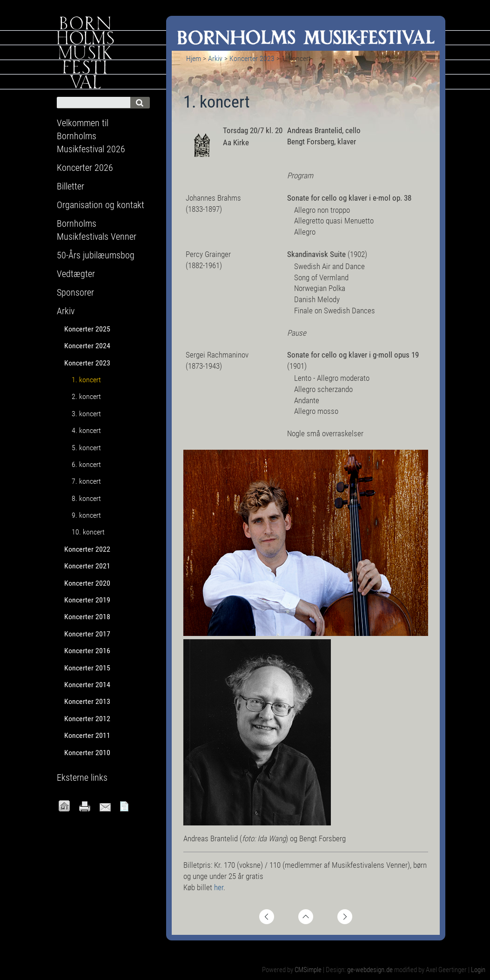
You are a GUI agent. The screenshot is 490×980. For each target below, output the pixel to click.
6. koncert (86, 464)
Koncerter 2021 (87, 566)
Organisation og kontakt (101, 205)
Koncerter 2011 (87, 735)
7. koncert (86, 481)
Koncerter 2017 (87, 634)
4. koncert (86, 430)
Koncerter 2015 (87, 668)
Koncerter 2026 (85, 168)
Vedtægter (76, 274)
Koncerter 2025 (87, 329)
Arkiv (215, 58)
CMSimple (308, 970)
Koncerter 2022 (87, 549)
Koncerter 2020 (87, 583)
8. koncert (86, 498)
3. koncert (86, 414)
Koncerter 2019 (87, 600)
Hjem (194, 58)
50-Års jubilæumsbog (96, 255)
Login (478, 970)
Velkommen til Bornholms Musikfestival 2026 (91, 136)
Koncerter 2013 (87, 701)
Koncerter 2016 (87, 651)
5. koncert (86, 448)
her (219, 887)
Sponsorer (75, 292)
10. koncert (88, 532)
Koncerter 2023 (252, 58)
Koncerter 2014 (87, 685)
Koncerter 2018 (87, 617)
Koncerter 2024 (87, 346)
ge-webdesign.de (370, 970)
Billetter (70, 186)
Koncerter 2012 (87, 719)
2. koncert (86, 396)
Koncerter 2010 (87, 753)
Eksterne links (82, 777)
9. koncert (86, 515)
